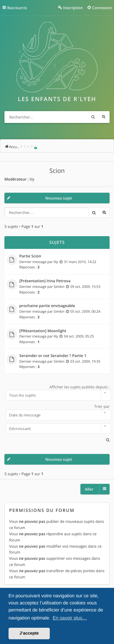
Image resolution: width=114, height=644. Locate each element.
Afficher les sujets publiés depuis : (57, 392)
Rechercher (93, 117)
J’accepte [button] (29, 633)
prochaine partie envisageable (47, 306)
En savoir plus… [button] (70, 618)
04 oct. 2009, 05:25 (79, 336)
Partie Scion (30, 256)
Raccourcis (17, 8)
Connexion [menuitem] (102, 8)
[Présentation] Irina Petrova (45, 281)
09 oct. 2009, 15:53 (85, 287)
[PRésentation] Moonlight (43, 331)
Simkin (59, 287)
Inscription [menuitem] (73, 8)
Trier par (57, 412)
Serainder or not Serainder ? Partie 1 (53, 356)
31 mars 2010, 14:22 (80, 262)
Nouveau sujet (59, 198)
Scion (57, 171)
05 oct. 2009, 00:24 (85, 312)
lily (32, 179)
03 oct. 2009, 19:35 (85, 361)
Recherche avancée (104, 117)
